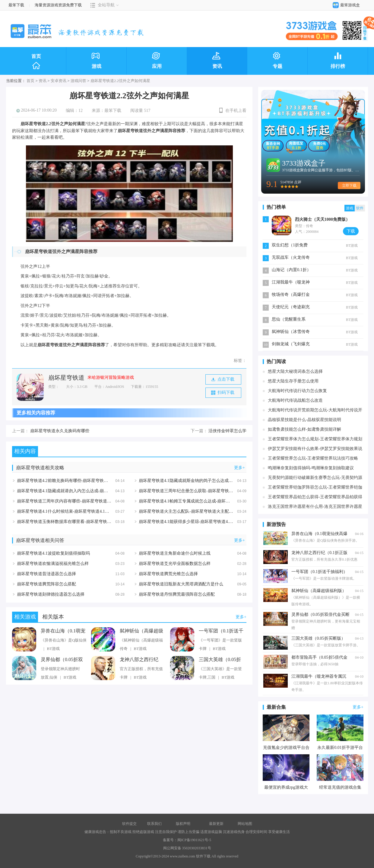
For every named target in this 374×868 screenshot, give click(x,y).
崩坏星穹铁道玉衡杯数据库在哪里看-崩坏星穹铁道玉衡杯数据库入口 (81, 522)
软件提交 (129, 824)
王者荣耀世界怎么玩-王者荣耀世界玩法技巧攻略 (313, 458)
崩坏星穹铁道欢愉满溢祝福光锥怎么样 (53, 564)
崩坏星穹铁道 (66, 378)
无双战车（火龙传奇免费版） (291, 258)
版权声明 (183, 824)
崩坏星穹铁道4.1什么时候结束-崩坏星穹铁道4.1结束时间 (69, 511)
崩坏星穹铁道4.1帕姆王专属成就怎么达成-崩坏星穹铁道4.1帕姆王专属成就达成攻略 (217, 501)
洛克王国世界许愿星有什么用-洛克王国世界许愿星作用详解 (315, 507)
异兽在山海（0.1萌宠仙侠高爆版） (63, 631)
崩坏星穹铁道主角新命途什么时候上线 (175, 553)
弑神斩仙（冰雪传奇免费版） (291, 332)
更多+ (239, 468)
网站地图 (245, 824)
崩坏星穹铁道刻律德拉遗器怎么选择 (51, 594)
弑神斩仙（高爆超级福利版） (141, 631)
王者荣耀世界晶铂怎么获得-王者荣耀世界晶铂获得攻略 (315, 498)
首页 (36, 62)
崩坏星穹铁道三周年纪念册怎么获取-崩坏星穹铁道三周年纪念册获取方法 (207, 491)
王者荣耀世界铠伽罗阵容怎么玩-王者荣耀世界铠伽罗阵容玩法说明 (315, 488)
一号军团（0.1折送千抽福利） (221, 631)
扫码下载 (223, 393)
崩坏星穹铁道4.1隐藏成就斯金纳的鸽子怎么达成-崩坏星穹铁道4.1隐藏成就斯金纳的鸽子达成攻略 (229, 481)
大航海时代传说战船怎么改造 (295, 400)
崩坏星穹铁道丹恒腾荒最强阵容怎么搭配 (177, 594)
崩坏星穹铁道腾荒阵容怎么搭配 (46, 584)
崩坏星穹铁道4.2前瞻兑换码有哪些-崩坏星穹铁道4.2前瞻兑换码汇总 (80, 481)
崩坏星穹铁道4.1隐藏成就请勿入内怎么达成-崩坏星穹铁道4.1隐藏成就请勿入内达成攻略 (99, 491)
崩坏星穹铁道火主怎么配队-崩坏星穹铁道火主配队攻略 (190, 511)
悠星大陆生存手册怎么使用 (293, 381)
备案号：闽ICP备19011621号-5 (187, 840)
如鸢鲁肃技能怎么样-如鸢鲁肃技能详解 (304, 429)
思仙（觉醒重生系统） (289, 320)
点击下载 (223, 379)
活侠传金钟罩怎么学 (227, 431)
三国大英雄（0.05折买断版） (220, 660)
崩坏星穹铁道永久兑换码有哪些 (60, 431)
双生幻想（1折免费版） (290, 246)
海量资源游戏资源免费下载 (58, 5)
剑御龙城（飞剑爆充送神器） (291, 345)
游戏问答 (78, 81)
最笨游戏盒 (345, 5)
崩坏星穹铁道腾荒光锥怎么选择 (168, 574)
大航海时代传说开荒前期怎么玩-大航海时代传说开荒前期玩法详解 (315, 411)
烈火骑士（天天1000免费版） (322, 219)
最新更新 (216, 824)
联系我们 (154, 824)
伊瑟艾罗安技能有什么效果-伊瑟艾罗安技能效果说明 (315, 450)
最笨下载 (16, 5)
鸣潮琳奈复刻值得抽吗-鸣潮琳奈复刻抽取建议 (311, 468)
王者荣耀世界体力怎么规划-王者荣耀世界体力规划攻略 (315, 440)
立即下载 (349, 185)
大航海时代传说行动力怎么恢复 (297, 391)
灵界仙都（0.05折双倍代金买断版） (62, 660)
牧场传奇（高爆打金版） (291, 295)
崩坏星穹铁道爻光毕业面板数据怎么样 (175, 564)
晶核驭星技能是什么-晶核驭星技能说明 (304, 420)
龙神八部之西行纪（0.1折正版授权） (140, 660)
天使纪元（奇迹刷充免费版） (291, 307)
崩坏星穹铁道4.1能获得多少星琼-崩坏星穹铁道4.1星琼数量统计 (198, 522)
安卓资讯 (59, 81)
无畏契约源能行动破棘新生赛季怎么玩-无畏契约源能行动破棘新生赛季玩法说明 (315, 478)
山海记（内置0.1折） (291, 270)
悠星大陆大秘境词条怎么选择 (295, 371)
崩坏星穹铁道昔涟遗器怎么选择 (46, 574)
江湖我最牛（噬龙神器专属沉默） (291, 283)
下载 (351, 231)
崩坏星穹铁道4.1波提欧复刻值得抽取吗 (53, 553)
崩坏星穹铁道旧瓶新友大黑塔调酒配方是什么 (181, 584)
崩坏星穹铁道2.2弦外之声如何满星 (120, 81)
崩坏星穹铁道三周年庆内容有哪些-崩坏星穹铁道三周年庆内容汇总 (79, 501)
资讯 (43, 81)
